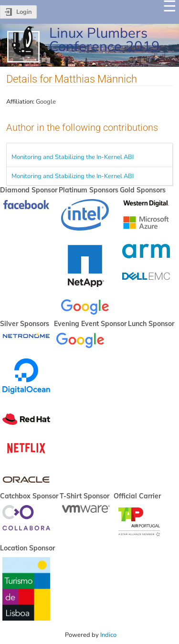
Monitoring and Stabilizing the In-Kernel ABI (73, 157)
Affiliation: (20, 102)
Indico (108, 635)
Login (24, 12)
